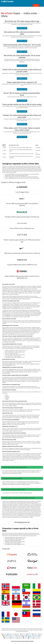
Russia (30, 638)
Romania (34, 634)
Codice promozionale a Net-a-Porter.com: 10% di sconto (22, 45)
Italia (4, 635)
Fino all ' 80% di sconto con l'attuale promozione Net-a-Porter (22, 94)
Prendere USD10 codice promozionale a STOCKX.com (22, 217)
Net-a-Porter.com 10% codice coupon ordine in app (22, 21)
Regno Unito (10, 634)
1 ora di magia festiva (22, 192)
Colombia (28, 635)
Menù (36, 5)
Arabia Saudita (32, 637)
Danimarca (13, 638)
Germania (23, 634)
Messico (18, 635)
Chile (23, 635)
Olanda (29, 634)
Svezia (25, 638)
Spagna (4, 634)
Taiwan (25, 637)
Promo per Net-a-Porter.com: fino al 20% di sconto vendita (22, 105)
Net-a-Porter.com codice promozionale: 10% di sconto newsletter (22, 57)
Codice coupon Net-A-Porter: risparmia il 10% (22, 82)
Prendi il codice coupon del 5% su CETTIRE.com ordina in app (22, 241)
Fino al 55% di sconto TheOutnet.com (22, 228)
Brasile (5, 637)
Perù (40, 635)
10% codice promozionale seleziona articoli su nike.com (22, 253)
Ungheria (19, 638)
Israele (38, 637)
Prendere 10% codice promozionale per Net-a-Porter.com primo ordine (22, 116)
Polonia (17, 634)
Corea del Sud (18, 637)
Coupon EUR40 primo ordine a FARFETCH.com (22, 265)
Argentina (35, 635)
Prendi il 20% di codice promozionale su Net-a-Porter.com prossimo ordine (22, 71)
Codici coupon (36, 638)
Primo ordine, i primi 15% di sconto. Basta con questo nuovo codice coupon (22, 129)
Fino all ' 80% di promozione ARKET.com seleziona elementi (22, 204)
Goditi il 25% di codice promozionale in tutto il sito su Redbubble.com (22, 277)
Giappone (11, 637)
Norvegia (6, 638)
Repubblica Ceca (11, 635)
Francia (40, 634)
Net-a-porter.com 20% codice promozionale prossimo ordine (22, 33)
